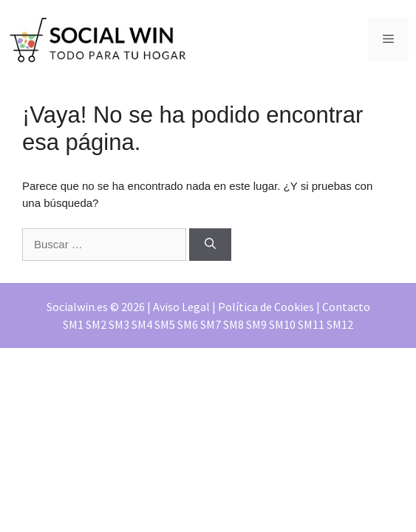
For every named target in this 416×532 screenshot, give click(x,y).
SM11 (311, 324)
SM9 (256, 324)
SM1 (73, 324)
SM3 (119, 324)
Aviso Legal (181, 307)
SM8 (233, 324)
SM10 (282, 324)
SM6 (188, 324)
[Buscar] (210, 245)
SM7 (211, 324)
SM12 (340, 324)
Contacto (346, 307)
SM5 (165, 324)
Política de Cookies (266, 307)
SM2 (96, 324)
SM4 (142, 324)
